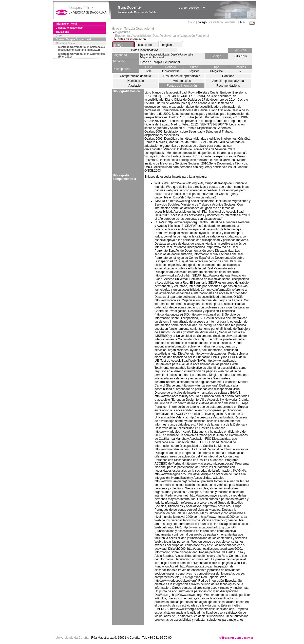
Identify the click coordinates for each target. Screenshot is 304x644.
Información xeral (66, 24)
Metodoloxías (182, 81)
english (230, 22)
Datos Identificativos (145, 50)
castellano (216, 22)
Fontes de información (182, 86)
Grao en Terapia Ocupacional (73, 39)
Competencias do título (135, 76)
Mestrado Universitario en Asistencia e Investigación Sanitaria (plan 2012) (82, 48)
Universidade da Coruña (72, 638)
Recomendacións (228, 86)
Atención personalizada (228, 81)
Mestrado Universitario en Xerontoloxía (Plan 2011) (82, 55)
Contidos (228, 76)
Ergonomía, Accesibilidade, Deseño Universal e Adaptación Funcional (162, 36)
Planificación (135, 81)
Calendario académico (69, 28)
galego (119, 45)
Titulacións (62, 32)
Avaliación (135, 86)
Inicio (192, 22)
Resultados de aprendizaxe (182, 76)
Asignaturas (122, 32)
